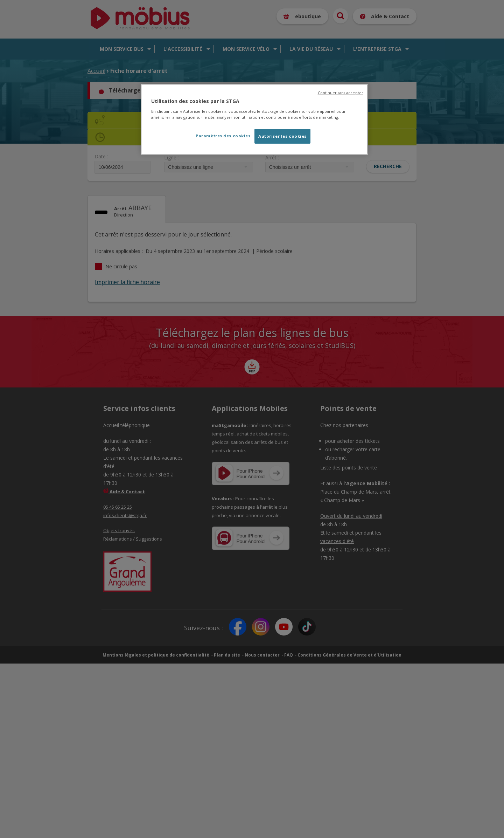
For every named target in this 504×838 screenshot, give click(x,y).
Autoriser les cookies (282, 136)
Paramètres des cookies (223, 136)
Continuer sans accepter (340, 93)
